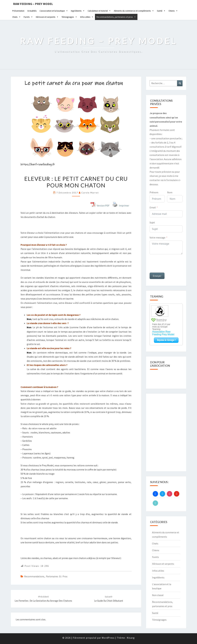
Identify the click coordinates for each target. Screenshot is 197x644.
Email (153, 207)
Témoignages (69, 17)
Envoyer (157, 276)
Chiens (173, 11)
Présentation (18, 11)
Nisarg (131, 638)
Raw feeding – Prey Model (33, 4)
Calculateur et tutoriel (99, 11)
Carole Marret (90, 193)
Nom (170, 192)
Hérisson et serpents (47, 17)
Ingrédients (78, 11)
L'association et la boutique (54, 11)
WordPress (108, 638)
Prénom (154, 192)
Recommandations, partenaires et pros (116, 17)
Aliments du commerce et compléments (134, 11)
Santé (161, 11)
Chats (16, 17)
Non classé (158, 595)
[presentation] (173, 264)
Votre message (157, 238)
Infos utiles (87, 17)
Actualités (32, 11)
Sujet (152, 222)
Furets (28, 17)
